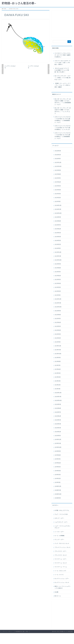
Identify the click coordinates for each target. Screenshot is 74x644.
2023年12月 (58, 252)
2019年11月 (58, 443)
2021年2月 (58, 385)
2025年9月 (58, 170)
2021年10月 (58, 354)
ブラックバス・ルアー (61, 551)
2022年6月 (58, 323)
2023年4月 (58, 284)
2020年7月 (58, 412)
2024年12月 (58, 205)
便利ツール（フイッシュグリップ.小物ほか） (62, 587)
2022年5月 (58, 326)
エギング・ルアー (59, 518)
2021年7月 (57, 365)
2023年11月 (58, 256)
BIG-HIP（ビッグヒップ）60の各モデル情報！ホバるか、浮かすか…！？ (63, 101)
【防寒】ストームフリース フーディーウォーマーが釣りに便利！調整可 (63, 85)
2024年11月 (58, 209)
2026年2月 (58, 155)
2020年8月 (58, 408)
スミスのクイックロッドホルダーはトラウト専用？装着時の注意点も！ (62, 55)
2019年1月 (57, 482)
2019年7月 (58, 459)
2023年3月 (58, 287)
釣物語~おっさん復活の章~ (19, 3)
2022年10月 (58, 307)
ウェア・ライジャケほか (61, 514)
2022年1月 (58, 342)
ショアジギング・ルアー (61, 522)
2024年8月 (58, 221)
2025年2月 (58, 198)
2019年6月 (58, 463)
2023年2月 (58, 291)
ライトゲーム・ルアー (61, 559)
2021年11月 (58, 350)
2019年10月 (58, 447)
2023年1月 (58, 295)
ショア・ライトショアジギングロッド (62, 527)
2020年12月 (58, 393)
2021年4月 (58, 377)
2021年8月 (58, 362)
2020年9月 (58, 404)
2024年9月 (58, 217)
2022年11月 (58, 303)
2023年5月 (58, 280)
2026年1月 (58, 159)
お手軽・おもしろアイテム (62, 510)
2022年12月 (58, 299)
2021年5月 (58, 373)
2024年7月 (58, 225)
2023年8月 (58, 268)
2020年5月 (58, 420)
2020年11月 (58, 397)
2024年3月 (58, 241)
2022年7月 (58, 319)
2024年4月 (58, 237)
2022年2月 (58, 338)
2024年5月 (58, 233)
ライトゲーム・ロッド (61, 563)
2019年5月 (58, 467)
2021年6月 (58, 369)
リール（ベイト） (59, 575)
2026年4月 (58, 151)
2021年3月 (58, 381)
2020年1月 (58, 436)
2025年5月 (58, 186)
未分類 (56, 592)
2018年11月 (58, 490)
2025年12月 (58, 163)
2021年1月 (57, 389)
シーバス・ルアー (59, 532)
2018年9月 (58, 498)
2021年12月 (58, 346)
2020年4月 (58, 424)
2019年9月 (58, 451)
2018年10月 (58, 494)
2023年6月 (58, 276)
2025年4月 (58, 190)
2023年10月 (58, 260)
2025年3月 (58, 194)
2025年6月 (58, 182)
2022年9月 (58, 311)
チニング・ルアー (59, 540)
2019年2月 (58, 479)
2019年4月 (58, 471)
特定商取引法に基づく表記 (22, 632)
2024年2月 (58, 244)
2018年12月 (58, 486)
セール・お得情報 (59, 536)
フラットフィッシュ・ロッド (62, 547)
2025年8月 (58, 174)
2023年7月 (58, 272)
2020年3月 (58, 428)
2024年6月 (58, 229)
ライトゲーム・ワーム (61, 567)
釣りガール (58, 596)
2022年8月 (58, 315)
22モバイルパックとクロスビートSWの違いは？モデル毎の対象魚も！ (63, 119)
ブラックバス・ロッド (61, 555)
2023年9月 (58, 264)
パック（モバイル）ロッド (62, 544)
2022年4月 (58, 330)
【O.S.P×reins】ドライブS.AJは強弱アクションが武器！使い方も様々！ (62, 70)
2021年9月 (58, 358)
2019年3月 (58, 475)
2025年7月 (58, 178)
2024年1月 (58, 248)
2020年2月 (58, 432)
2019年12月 (58, 440)
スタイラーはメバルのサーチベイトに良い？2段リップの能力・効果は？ (62, 63)
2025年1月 (58, 202)
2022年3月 (58, 334)
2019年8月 (58, 455)
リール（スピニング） (61, 571)
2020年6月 (58, 416)
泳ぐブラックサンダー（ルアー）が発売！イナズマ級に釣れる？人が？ (62, 78)
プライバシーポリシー (8, 632)
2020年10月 (58, 401)
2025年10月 (58, 166)
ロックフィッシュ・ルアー (62, 579)
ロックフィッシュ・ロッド (62, 583)
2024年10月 (58, 213)
